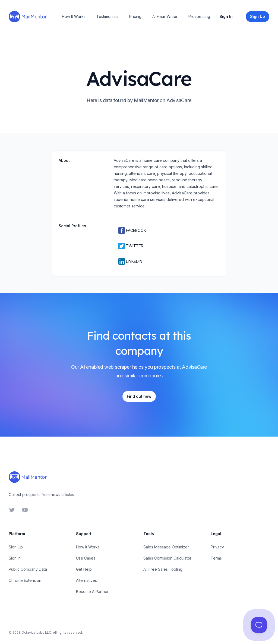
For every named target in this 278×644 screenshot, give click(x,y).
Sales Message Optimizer (166, 547)
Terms (216, 558)
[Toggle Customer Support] (259, 625)
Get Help (84, 569)
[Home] (28, 17)
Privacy (217, 547)
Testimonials (107, 16)
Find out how (139, 396)
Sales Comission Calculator (167, 558)
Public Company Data (28, 569)
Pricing (135, 16)
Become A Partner (92, 591)
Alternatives (86, 580)
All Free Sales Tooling (163, 569)
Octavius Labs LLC (36, 632)
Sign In (226, 16)
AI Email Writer (165, 16)
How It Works (74, 16)
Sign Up (16, 547)
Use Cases (86, 558)
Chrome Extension (25, 580)
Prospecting (199, 16)
